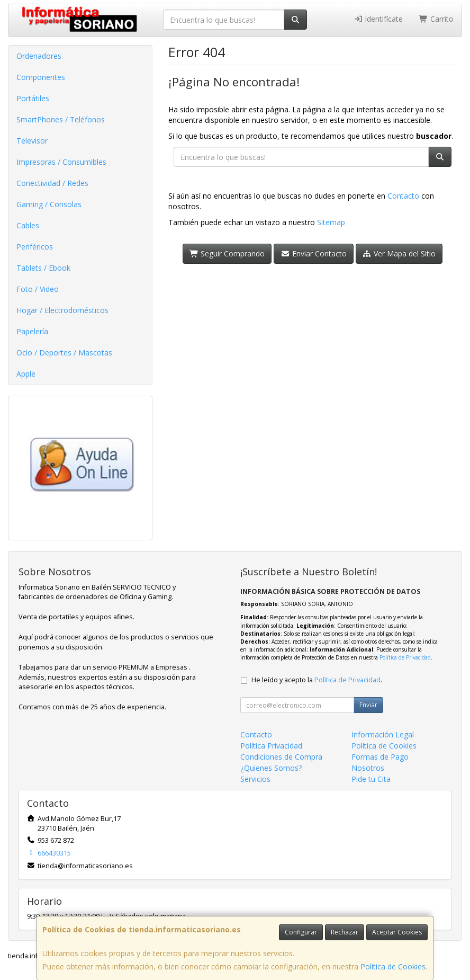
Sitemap (331, 222)
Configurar (301, 932)
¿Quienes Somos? (271, 768)
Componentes (41, 77)
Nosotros (368, 768)
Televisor (32, 141)
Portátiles (33, 98)
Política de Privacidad (405, 657)
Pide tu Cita (371, 779)
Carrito (436, 19)
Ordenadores (39, 56)
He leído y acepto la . (317, 680)
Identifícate (378, 19)
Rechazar (345, 932)
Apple (26, 374)
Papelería (32, 331)
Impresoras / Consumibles (61, 162)
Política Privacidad (271, 746)
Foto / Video (38, 289)
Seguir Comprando (227, 253)
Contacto (403, 196)
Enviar (368, 705)
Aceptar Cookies (397, 932)
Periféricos (35, 247)
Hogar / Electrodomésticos (62, 310)
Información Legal (383, 734)
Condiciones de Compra (281, 757)
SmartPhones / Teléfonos (61, 119)
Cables (28, 225)
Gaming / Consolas (49, 204)
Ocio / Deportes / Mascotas (64, 353)
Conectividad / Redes (52, 183)
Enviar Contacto (314, 253)
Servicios (255, 779)
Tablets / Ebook (43, 268)
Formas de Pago (380, 757)
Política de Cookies (393, 966)
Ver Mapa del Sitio (399, 253)
